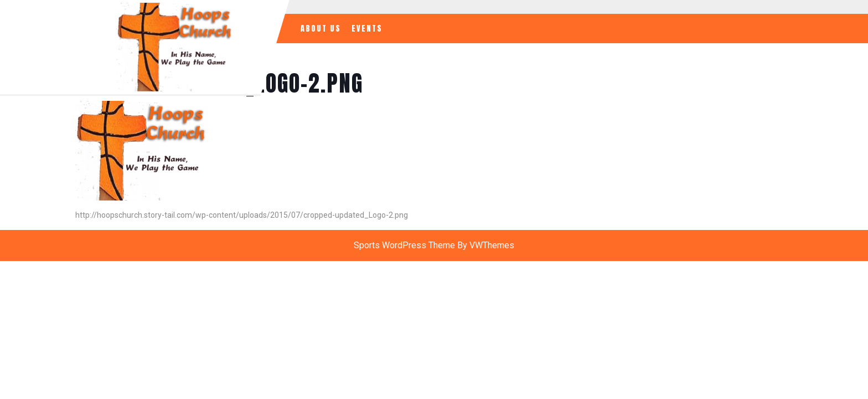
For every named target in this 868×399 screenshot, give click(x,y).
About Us (321, 29)
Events (367, 29)
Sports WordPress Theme (404, 245)
